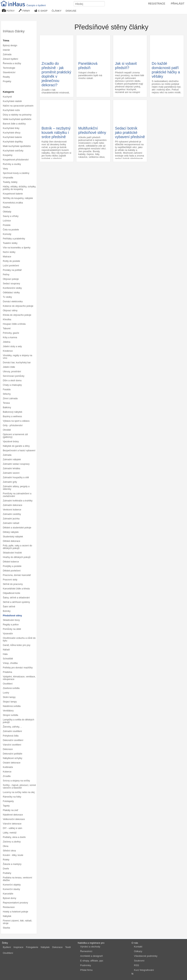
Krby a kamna (10, 337)
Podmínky (86, 965)
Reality (6, 77)
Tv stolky (7, 297)
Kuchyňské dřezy (12, 133)
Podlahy (7, 873)
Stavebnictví (9, 72)
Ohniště (7, 430)
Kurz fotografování (144, 970)
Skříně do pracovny (13, 584)
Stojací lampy (10, 702)
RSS (137, 965)
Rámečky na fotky (12, 797)
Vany (5, 169)
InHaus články (14, 31)
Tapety (6, 806)
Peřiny (6, 275)
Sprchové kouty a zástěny (16, 173)
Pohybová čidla (11, 736)
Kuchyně (7, 97)
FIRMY (24, 11)
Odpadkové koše (12, 593)
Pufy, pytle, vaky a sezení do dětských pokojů (17, 547)
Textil (68, 947)
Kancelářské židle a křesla (16, 589)
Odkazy (138, 951)
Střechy (7, 394)
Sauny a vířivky (11, 216)
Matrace (7, 257)
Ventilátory (8, 711)
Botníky (7, 611)
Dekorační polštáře (13, 754)
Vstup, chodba (10, 663)
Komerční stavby (11, 889)
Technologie (9, 68)
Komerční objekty (12, 885)
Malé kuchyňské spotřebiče (17, 146)
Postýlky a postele (12, 566)
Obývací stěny (10, 311)
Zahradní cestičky (12, 514)
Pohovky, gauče (11, 333)
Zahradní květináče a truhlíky (18, 501)
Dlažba (6, 207)
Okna (6, 846)
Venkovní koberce (12, 510)
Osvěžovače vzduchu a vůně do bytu (19, 639)
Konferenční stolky (12, 288)
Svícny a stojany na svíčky (16, 781)
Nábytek (7, 916)
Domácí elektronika (13, 302)
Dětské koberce (11, 562)
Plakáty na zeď (10, 810)
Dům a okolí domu (12, 381)
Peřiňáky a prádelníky (14, 239)
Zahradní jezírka (11, 519)
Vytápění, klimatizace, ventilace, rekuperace (19, 678)
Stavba (6, 928)
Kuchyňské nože (11, 110)
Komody (7, 234)
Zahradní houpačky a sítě (16, 477)
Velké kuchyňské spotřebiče (17, 119)
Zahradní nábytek (12, 459)
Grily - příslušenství (13, 425)
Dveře (6, 869)
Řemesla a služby (12, 63)
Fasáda (7, 389)
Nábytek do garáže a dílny (16, 446)
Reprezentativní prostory (15, 903)
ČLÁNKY (57, 11)
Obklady (7, 212)
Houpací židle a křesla (14, 324)
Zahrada (7, 54)
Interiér (6, 50)
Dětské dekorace (12, 541)
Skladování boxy (11, 620)
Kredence (8, 351)
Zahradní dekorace (13, 505)
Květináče (8, 767)
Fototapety (8, 801)
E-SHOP (41, 11)
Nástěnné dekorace (13, 815)
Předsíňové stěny (12, 616)
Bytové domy (9, 898)
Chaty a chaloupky (12, 385)
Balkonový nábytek (13, 412)
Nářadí (6, 650)
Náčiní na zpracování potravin (18, 106)
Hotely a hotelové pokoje (15, 912)
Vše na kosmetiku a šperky (17, 248)
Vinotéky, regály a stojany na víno (18, 357)
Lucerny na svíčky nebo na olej (19, 792)
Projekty (7, 81)
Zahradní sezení (11, 473)
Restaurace (9, 907)
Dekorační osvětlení (13, 740)
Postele (7, 225)
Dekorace (8, 749)
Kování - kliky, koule (13, 855)
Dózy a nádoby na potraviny (17, 115)
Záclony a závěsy (12, 842)
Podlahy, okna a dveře (14, 837)
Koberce (7, 772)
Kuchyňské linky (11, 128)
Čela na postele (11, 230)
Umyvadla (8, 178)
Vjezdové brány (11, 442)
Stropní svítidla (10, 715)
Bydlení (7, 947)
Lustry (6, 693)
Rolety (6, 860)
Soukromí (139, 961)
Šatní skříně (9, 607)
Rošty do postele (11, 261)
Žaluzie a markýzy (12, 864)
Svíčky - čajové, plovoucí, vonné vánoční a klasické (19, 786)
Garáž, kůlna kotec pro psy (17, 645)
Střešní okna (9, 851)
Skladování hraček (12, 553)
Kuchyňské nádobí (12, 101)
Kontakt (138, 947)
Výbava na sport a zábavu (16, 421)
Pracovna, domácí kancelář (17, 575)
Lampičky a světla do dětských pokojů (18, 721)
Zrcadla (7, 776)
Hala (5, 654)
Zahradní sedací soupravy (16, 464)
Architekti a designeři (92, 956)
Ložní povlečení (11, 266)
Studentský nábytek (13, 537)
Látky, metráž (10, 833)
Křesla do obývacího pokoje (17, 315)
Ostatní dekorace (12, 763)
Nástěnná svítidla (12, 706)
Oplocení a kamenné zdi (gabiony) (15, 436)
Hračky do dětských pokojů (17, 557)
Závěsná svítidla (11, 688)
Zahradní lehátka (12, 468)
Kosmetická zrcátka (13, 203)
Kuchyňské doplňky (13, 142)
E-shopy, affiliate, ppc (92, 961)
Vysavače (8, 634)
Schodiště (8, 659)
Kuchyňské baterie (12, 137)
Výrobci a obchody (90, 947)
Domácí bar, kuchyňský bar (17, 363)
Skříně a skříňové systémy (16, 602)
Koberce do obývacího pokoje (18, 306)
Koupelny (8, 155)
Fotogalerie (32, 947)
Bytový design (10, 45)
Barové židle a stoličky (14, 124)
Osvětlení (8, 684)
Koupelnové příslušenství (16, 160)
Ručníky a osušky (12, 164)
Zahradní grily (10, 482)
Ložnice (7, 221)
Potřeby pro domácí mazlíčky (18, 668)
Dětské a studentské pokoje (17, 528)
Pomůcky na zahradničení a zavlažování (17, 495)
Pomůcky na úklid (12, 629)
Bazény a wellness (12, 416)
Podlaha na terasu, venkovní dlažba (17, 879)
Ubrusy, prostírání (12, 372)
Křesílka (7, 319)
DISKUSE (71, 11)
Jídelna (7, 342)
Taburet (7, 328)
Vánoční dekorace (12, 824)
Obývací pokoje (11, 279)
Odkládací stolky (11, 293)
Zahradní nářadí (11, 523)
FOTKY (8, 11)
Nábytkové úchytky (13, 758)
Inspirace (18, 947)
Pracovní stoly (10, 580)
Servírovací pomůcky (14, 376)
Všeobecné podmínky (146, 956)
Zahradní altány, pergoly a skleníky (16, 488)
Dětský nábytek (11, 532)
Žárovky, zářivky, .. (12, 727)
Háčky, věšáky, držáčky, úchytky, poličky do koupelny (19, 188)
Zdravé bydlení (10, 59)
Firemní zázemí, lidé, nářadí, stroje (17, 922)
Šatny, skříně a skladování (16, 598)
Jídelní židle (9, 367)
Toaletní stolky (10, 243)
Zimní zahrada (10, 398)
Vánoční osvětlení (12, 745)
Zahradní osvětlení (12, 731)
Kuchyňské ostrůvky (13, 151)
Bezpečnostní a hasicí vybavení (19, 451)
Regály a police (11, 625)
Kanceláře (8, 894)
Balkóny (7, 407)
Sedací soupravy (11, 284)
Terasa (6, 403)
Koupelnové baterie (13, 194)
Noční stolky (9, 252)
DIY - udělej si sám (12, 828)
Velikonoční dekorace (14, 819)
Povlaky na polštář (12, 270)
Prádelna (7, 672)
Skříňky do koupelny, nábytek (18, 198)
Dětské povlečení (12, 571)
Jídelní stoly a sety (12, 346)
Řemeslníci (86, 951)
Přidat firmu (86, 970)
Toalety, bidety (10, 182)
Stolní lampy (9, 697)
